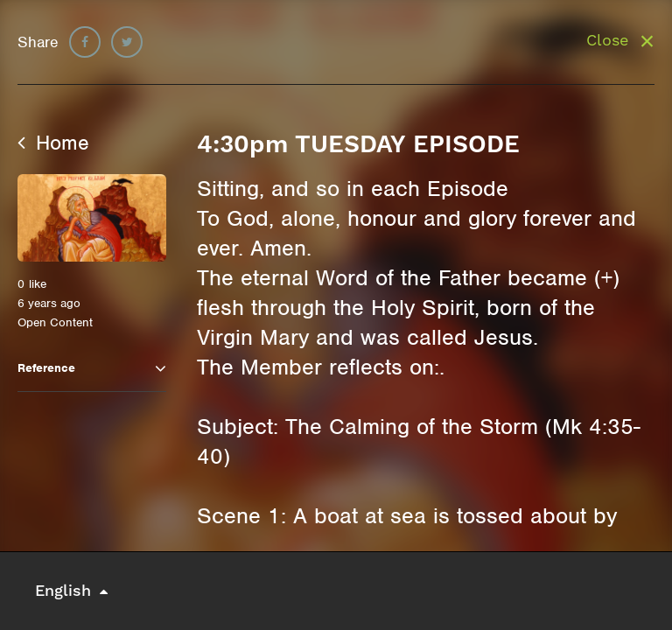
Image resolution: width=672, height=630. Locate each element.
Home (53, 143)
